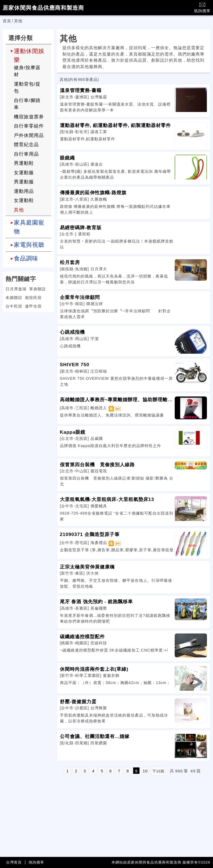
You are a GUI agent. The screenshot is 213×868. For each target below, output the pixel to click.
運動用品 (24, 191)
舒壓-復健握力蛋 (78, 702)
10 (145, 771)
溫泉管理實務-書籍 (81, 90)
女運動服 (24, 173)
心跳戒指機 (72, 332)
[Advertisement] (28, 351)
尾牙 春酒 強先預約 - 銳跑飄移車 (97, 602)
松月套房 (70, 262)
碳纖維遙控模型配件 (82, 637)
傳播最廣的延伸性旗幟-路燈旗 (93, 193)
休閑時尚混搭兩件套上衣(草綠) (94, 669)
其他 (19, 210)
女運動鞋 (24, 200)
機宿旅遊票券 (29, 117)
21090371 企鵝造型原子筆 (90, 534)
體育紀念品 (26, 145)
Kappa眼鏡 (73, 432)
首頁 (7, 21)
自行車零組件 (29, 126)
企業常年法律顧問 (80, 297)
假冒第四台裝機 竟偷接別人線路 (97, 465)
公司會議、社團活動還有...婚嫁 (95, 736)
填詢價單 (202, 7)
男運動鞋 (24, 163)
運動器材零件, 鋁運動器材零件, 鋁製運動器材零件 (116, 125)
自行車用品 (26, 154)
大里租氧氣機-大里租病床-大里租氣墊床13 (107, 499)
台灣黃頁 (14, 862)
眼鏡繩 (67, 158)
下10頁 (158, 771)
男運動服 (24, 182)
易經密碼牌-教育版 (81, 228)
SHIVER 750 (75, 365)
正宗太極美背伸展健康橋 (87, 567)
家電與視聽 (29, 245)
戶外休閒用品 (29, 135)
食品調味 (26, 258)
